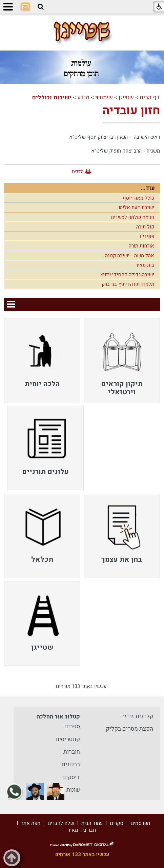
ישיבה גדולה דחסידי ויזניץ (127, 275)
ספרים (72, 726)
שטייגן (126, 97)
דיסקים (71, 777)
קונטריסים (68, 739)
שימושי (104, 97)
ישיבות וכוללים (52, 97)
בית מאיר (145, 265)
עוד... (148, 188)
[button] (41, 7)
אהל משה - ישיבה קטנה (130, 256)
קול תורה (145, 227)
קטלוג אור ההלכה (58, 717)
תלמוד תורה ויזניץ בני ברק (128, 284)
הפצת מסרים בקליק (129, 729)
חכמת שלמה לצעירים (132, 217)
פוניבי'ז (147, 236)
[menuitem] (122, 360)
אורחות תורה (141, 246)
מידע (83, 97)
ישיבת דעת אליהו (136, 208)
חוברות (72, 752)
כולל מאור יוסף (138, 198)
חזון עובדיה (131, 111)
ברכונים (71, 764)
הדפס (78, 172)
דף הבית (150, 97)
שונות (73, 790)
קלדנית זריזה (137, 716)
